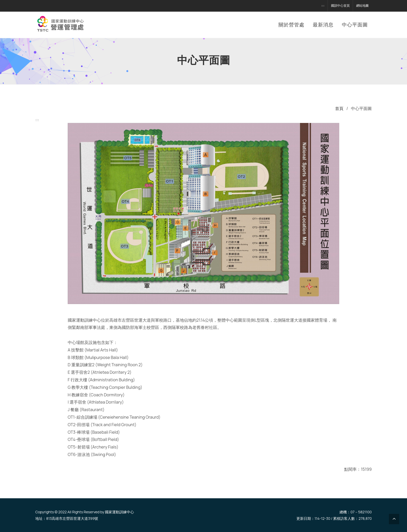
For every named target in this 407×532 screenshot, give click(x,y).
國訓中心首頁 (340, 6)
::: (323, 6)
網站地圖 (362, 6)
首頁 (339, 108)
